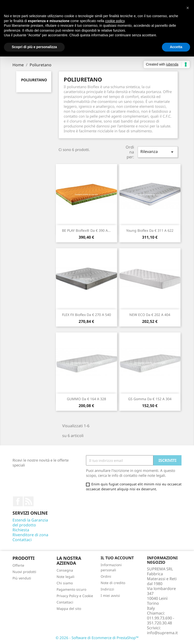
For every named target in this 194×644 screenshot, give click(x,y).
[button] (188, 8)
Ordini (106, 576)
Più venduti (22, 578)
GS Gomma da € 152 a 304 (150, 399)
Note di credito (113, 583)
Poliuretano (34, 80)
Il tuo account (117, 558)
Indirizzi (107, 589)
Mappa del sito (69, 609)
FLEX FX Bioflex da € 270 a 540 (86, 315)
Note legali (66, 577)
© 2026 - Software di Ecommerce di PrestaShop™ (97, 638)
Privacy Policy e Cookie (75, 596)
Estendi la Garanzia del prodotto (30, 522)
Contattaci (22, 540)
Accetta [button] (176, 47)
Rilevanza (158, 152)
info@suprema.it (162, 633)
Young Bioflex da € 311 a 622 (150, 230)
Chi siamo (65, 583)
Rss (29, 501)
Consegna (65, 570)
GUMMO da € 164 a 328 (86, 399)
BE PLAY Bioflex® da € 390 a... (86, 230)
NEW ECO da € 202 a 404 (150, 315)
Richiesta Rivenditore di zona (30, 532)
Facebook (18, 501)
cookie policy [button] (115, 21)
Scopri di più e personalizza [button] (34, 47)
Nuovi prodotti (24, 572)
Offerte (18, 565)
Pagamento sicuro (71, 589)
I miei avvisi (110, 596)
